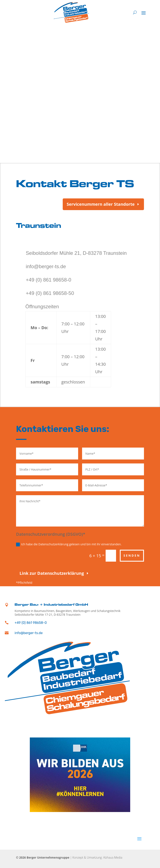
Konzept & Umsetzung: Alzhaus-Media (97, 857)
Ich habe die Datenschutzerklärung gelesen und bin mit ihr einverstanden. (69, 544)
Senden (132, 555)
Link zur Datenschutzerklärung (52, 573)
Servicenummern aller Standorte (101, 204)
